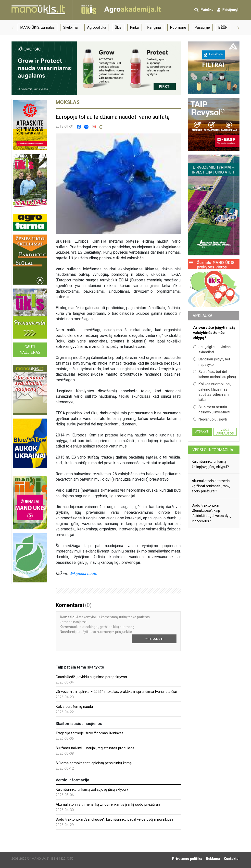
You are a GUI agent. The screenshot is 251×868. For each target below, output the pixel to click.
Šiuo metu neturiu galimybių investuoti (212, 410)
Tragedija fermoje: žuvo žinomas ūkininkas (90, 733)
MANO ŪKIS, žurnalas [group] (38, 27)
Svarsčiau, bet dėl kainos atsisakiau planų (214, 374)
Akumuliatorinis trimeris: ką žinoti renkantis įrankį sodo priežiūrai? (108, 804)
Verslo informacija (213, 450)
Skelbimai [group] (71, 27)
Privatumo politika (187, 859)
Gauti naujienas (30, 350)
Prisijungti (154, 639)
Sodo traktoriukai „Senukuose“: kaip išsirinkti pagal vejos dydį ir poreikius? (115, 819)
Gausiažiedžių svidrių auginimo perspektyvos (91, 677)
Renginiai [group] (154, 27)
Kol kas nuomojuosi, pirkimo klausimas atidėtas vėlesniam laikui (212, 392)
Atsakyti (202, 432)
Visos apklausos (225, 432)
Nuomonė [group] (178, 27)
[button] (13, 27)
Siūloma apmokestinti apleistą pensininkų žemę (94, 763)
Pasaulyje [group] (202, 27)
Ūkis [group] (118, 27)
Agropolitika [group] (97, 27)
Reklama (213, 859)
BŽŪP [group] (223, 27)
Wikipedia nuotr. (83, 573)
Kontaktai (232, 859)
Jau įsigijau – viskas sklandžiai (212, 349)
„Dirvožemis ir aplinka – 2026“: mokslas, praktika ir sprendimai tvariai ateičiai (116, 692)
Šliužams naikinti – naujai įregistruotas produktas (95, 748)
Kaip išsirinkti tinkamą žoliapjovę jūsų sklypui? (92, 789)
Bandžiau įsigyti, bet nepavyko (212, 362)
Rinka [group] (134, 27)
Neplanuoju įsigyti (210, 419)
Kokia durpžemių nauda (74, 707)
